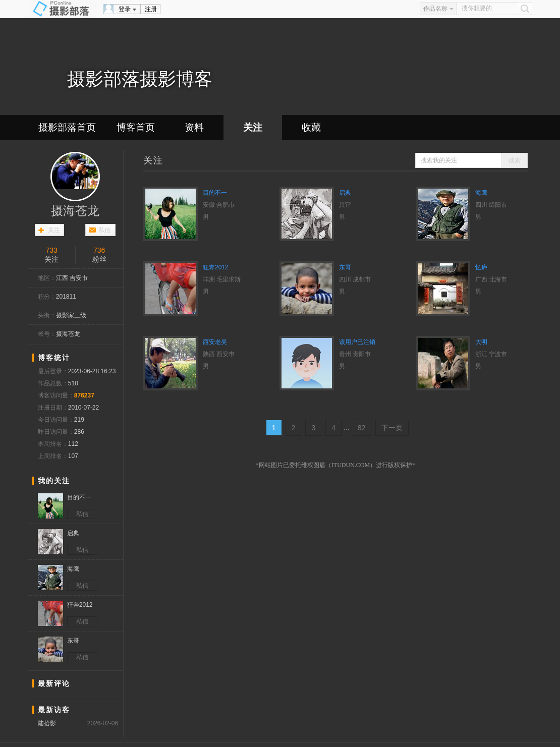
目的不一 (215, 193)
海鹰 (481, 193)
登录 (125, 9)
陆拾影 (47, 723)
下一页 (392, 428)
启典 (345, 193)
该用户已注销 (357, 342)
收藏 (311, 127)
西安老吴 (215, 342)
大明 (481, 342)
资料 (194, 127)
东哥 (345, 267)
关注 (253, 127)
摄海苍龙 (75, 211)
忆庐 (481, 267)
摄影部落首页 (67, 127)
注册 (151, 9)
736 (99, 250)
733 (51, 250)
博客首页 (136, 127)
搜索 (515, 160)
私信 (104, 230)
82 (362, 428)
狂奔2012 (216, 267)
